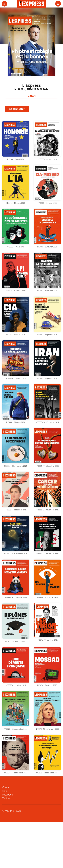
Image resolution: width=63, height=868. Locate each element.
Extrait (32, 96)
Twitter (6, 798)
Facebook (8, 795)
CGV (5, 791)
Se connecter (17, 109)
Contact (7, 787)
